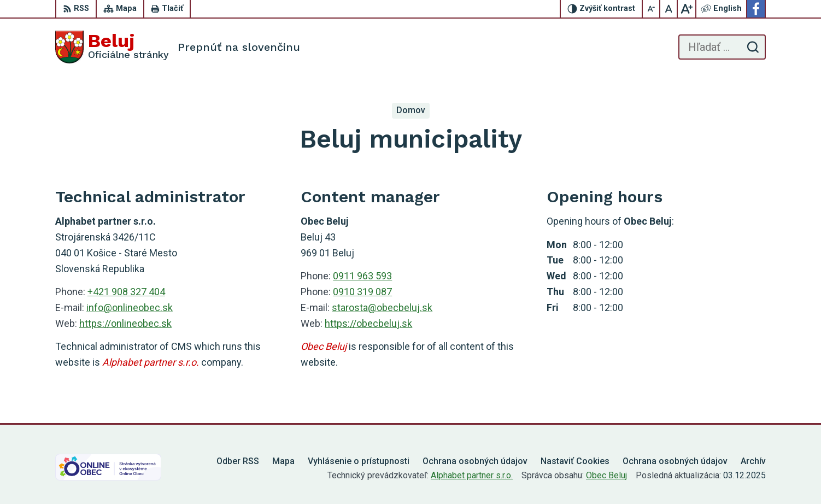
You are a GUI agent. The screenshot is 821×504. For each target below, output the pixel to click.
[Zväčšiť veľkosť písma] (687, 9)
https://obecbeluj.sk (368, 323)
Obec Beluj (606, 475)
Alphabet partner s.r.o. (472, 475)
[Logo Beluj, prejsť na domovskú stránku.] (112, 47)
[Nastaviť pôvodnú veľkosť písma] (669, 9)
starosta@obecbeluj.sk (382, 307)
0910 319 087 (362, 292)
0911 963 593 (362, 276)
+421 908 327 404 (126, 292)
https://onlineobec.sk (125, 323)
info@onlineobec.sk (130, 307)
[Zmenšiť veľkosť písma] (652, 9)
